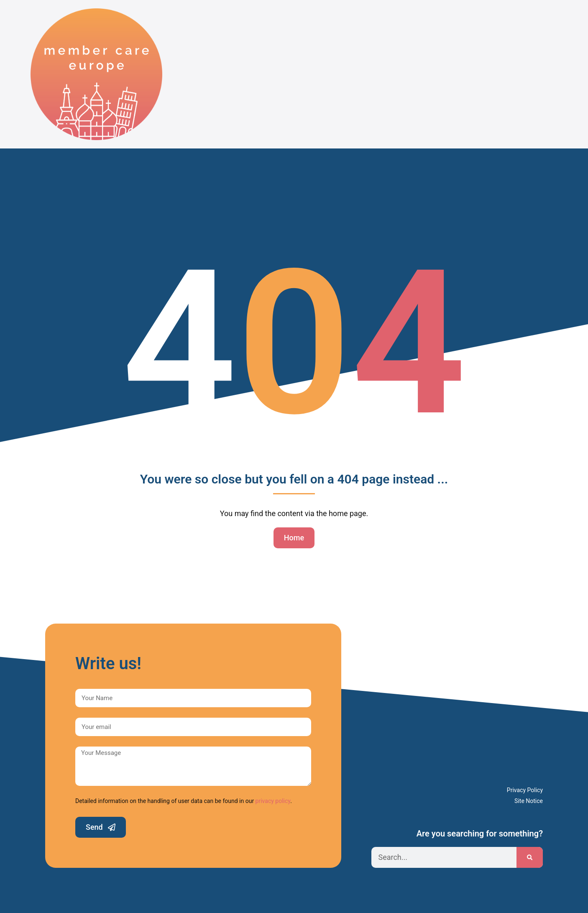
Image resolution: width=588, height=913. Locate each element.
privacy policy (273, 801)
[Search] (530, 857)
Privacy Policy (525, 790)
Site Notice (529, 801)
